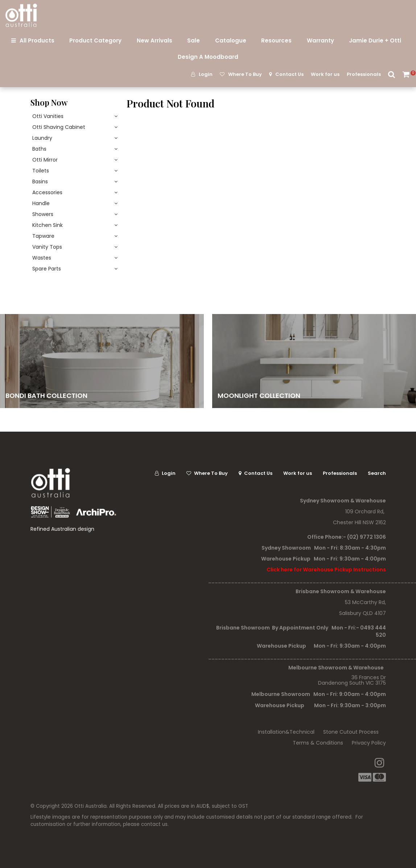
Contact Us (289, 74)
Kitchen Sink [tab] (48, 225)
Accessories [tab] (47, 192)
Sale (193, 40)
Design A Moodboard (208, 57)
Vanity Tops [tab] (47, 247)
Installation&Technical (286, 732)
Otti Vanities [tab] (48, 116)
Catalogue (231, 40)
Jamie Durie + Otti (375, 40)
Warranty (320, 40)
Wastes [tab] (42, 258)
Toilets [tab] (41, 171)
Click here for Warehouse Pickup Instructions (326, 570)
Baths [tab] (39, 149)
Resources (276, 40)
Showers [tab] (43, 214)
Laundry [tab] (42, 138)
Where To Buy (245, 74)
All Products (37, 40)
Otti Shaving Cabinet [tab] (59, 127)
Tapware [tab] (43, 236)
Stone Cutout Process (351, 732)
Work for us (325, 74)
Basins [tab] (40, 182)
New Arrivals (155, 40)
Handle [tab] (41, 203)
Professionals (364, 74)
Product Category (95, 40)
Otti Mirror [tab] (45, 160)
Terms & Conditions (318, 743)
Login (206, 74)
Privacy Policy (369, 743)
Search (392, 74)
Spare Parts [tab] (47, 269)
